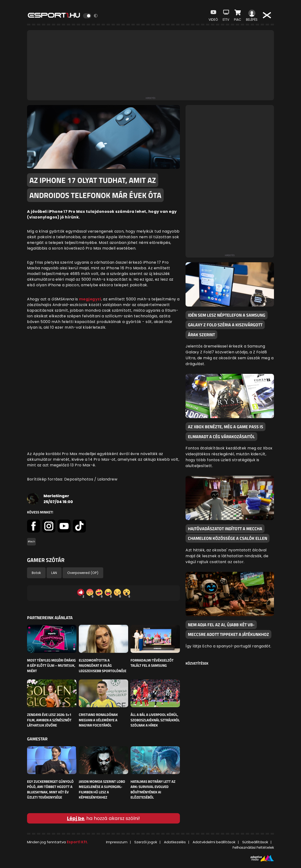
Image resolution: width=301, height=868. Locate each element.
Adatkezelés (175, 842)
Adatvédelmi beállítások (214, 842)
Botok (36, 573)
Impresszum (117, 842)
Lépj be (76, 818)
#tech (31, 542)
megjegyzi (90, 299)
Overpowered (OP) (83, 573)
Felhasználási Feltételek (253, 847)
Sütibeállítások (255, 842)
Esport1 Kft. (77, 842)
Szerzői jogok (146, 842)
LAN (54, 573)
